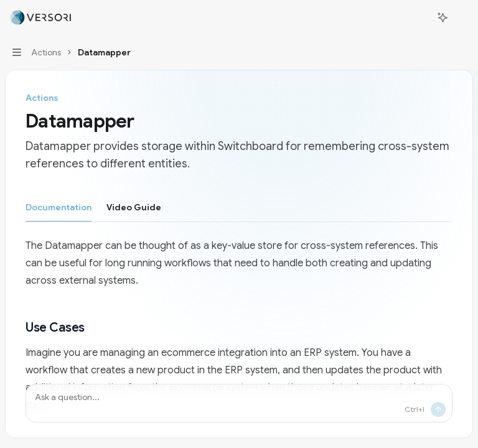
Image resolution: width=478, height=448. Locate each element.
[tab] (59, 207)
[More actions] (462, 17)
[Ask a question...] (239, 403)
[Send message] (438, 409)
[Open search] (419, 17)
